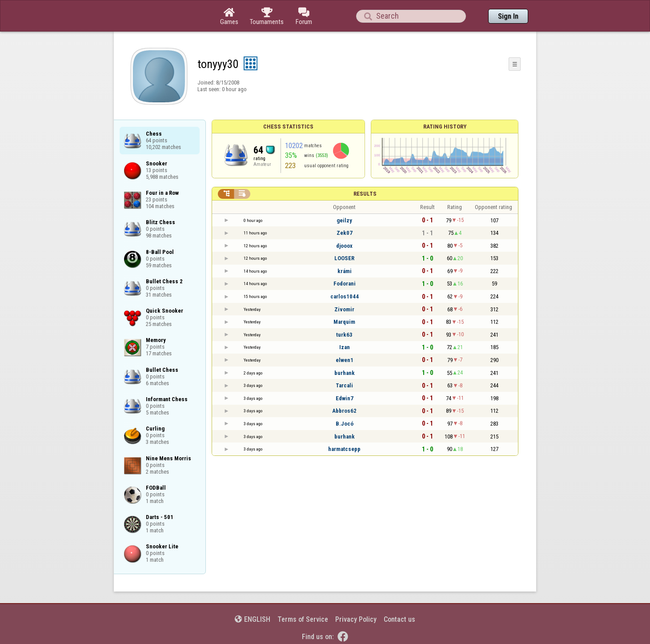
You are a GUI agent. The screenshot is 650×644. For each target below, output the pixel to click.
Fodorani (345, 284)
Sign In (508, 16)
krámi (345, 271)
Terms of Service (303, 619)
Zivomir (344, 309)
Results (365, 194)
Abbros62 (344, 411)
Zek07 (345, 233)
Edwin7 (345, 398)
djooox (344, 246)
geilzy (344, 220)
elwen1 (345, 360)
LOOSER (344, 258)
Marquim (344, 322)
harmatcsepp (344, 449)
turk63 (344, 335)
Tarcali (344, 385)
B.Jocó (345, 424)
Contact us (399, 619)
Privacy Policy (356, 619)
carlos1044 (345, 296)
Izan (345, 347)
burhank (345, 373)
